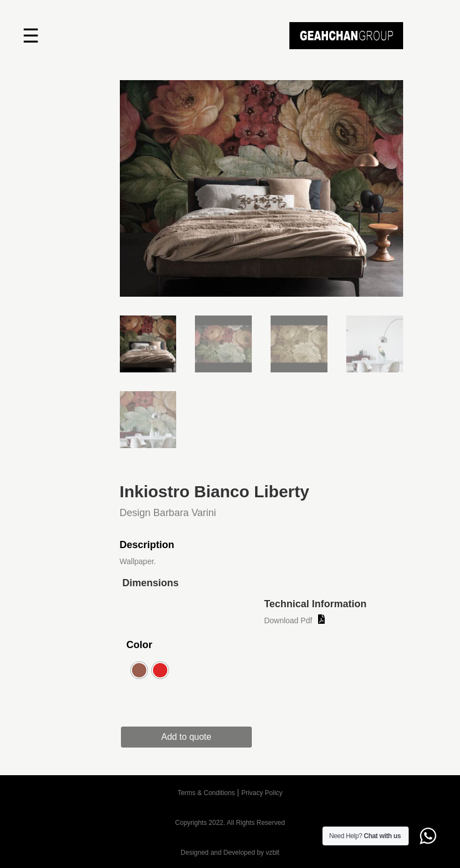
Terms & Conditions (206, 793)
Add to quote (190, 737)
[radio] (139, 670)
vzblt (273, 853)
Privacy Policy (262, 793)
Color (139, 645)
